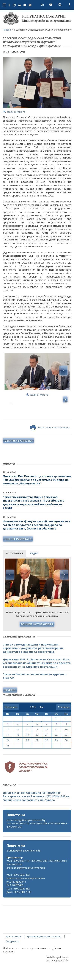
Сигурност (12, 957)
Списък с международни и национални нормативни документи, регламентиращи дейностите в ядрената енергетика (33, 664)
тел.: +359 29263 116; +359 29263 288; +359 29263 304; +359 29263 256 (37, 841)
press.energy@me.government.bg (26, 836)
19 (27, 751)
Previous (10, 591)
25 (18, 756)
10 (8, 746)
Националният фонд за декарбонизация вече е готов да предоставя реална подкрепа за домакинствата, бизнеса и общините (37, 541)
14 (47, 746)
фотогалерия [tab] (14, 570)
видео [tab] (34, 570)
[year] (33, 723)
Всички (10, 706)
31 (8, 762)
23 (66, 751)
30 (66, 756)
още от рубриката (18, 555)
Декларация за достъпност (44, 953)
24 (8, 756)
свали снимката (14, 112)
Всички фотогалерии (37, 640)
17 (8, 751)
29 (56, 756)
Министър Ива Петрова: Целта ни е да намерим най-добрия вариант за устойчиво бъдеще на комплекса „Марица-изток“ (37, 496)
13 (37, 746)
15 (56, 746)
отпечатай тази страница (50, 444)
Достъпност (13, 953)
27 (37, 756)
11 (18, 746)
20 (37, 751)
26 (27, 756)
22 (56, 751)
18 (18, 751)
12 (27, 746)
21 (47, 751)
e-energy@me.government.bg (23, 867)
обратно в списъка (18, 457)
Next (64, 591)
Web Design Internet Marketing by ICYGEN (57, 975)
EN (42, 5)
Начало (7, 30)
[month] (43, 723)
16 (66, 746)
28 (47, 756)
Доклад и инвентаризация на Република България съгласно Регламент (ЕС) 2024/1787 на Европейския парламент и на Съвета (36, 813)
